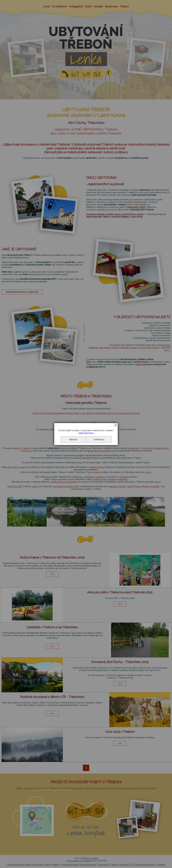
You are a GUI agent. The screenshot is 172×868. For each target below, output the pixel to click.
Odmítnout (99, 440)
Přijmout (73, 440)
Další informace (86, 433)
